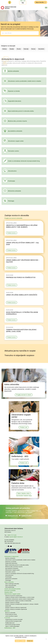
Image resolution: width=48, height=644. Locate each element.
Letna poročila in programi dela (13, 621)
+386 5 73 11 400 (12, 535)
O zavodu (7, 618)
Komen (33, 49)
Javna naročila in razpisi (11, 616)
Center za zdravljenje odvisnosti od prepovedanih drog (20, 573)
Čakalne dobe (9, 592)
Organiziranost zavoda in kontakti (14, 619)
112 (23, 3)
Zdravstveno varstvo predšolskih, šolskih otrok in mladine (20, 560)
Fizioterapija (8, 577)
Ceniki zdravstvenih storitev (13, 589)
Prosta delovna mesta (11, 614)
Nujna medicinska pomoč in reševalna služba (17, 565)
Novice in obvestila (10, 613)
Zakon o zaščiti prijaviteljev (12, 626)
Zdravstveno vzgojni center (12, 570)
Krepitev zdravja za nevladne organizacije (16, 609)
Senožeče (41, 49)
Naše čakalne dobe (24, 493)
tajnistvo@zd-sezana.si (16, 537)
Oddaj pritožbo (26, 516)
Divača (19, 49)
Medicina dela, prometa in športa (14, 567)
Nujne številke (41, 2)
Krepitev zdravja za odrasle (12, 602)
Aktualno (7, 611)
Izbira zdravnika (9, 582)
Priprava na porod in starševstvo (14, 596)
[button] (39, 8)
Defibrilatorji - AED (10, 628)
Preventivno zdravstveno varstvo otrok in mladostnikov (20, 599)
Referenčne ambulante (11, 579)
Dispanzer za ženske (11, 562)
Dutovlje (26, 49)
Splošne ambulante (10, 558)
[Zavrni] (46, 639)
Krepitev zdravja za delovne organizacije (16, 608)
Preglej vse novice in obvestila (13, 218)
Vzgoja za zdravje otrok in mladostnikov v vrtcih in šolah (20, 597)
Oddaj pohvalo (13, 516)
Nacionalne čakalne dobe (24, 496)
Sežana (5, 49)
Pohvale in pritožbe (10, 590)
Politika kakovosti (10, 623)
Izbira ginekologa (10, 587)
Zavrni (23, 641)
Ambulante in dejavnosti (11, 556)
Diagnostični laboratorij (11, 563)
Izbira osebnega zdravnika (12, 584)
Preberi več (24, 427)
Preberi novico (12, 233)
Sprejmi (18, 641)
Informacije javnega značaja (13, 625)
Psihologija (8, 580)
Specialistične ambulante (12, 568)
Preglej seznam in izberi (24, 395)
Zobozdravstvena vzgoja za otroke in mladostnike (18, 601)
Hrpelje (12, 49)
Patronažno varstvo (10, 572)
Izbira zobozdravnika (11, 585)
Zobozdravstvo (9, 575)
